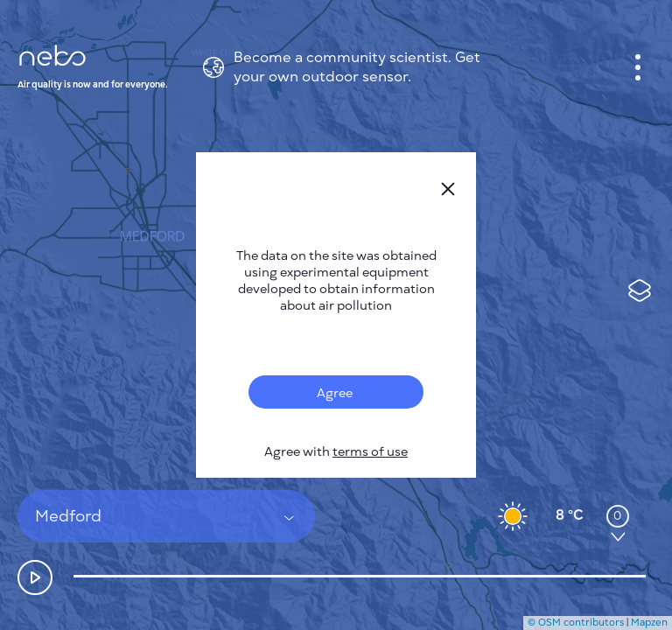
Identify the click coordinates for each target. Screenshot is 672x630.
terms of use (370, 452)
